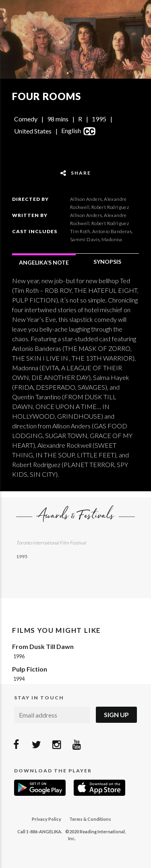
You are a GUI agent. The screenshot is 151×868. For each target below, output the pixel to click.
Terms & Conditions (90, 819)
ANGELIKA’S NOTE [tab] (44, 262)
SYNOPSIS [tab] (107, 262)
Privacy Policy (47, 819)
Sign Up (116, 715)
